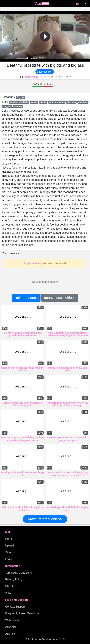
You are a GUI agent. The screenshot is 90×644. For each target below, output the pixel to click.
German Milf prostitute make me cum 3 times (23, 369)
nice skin (71, 102)
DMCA (9, 586)
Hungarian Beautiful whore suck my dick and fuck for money (67, 404)
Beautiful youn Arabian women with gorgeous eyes (67, 439)
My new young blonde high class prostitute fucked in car (23, 334)
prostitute (83, 102)
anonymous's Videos (60, 298)
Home (9, 539)
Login (9, 559)
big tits (43, 102)
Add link (10, 634)
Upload (10, 546)
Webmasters (13, 620)
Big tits (21, 97)
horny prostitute (57, 102)
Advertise (11, 627)
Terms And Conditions (19, 573)
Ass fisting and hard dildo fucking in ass (67, 509)
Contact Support (15, 607)
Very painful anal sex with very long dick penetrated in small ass (67, 474)
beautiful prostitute (19, 102)
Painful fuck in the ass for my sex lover (67, 369)
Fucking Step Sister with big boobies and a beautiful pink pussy (23, 439)
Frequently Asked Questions (22, 613)
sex (4, 106)
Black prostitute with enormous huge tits (23, 474)
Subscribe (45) (45, 72)
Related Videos (26, 298)
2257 (8, 593)
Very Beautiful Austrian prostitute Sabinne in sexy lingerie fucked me (67, 334)
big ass (34, 102)
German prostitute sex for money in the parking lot (23, 404)
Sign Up (10, 552)
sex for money (15, 106)
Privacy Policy (14, 579)
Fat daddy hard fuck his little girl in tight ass (23, 509)
